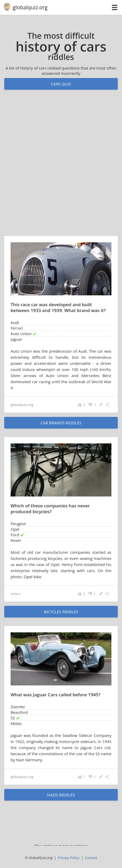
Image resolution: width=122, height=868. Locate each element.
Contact (91, 858)
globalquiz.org (30, 7)
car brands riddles (61, 423)
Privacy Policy (69, 858)
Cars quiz (61, 84)
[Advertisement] (61, 168)
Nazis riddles (61, 795)
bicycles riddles (61, 612)
